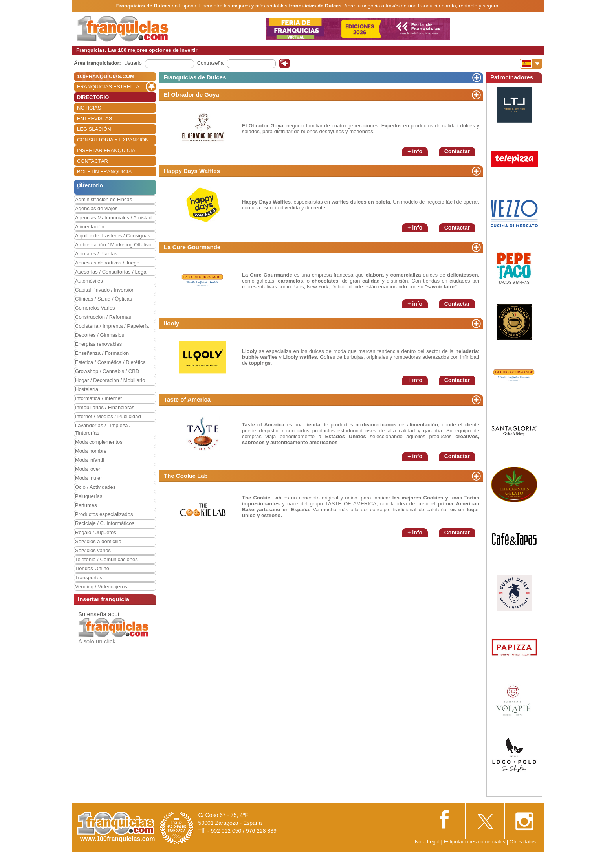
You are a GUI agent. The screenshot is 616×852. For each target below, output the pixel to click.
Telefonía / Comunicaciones (106, 559)
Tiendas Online (92, 568)
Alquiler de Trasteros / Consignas (113, 236)
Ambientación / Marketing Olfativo (113, 245)
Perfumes (86, 505)
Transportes (89, 577)
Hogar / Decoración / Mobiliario (110, 380)
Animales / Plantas (96, 254)
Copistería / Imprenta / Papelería (112, 326)
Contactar (457, 151)
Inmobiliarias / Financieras (105, 407)
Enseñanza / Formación (102, 353)
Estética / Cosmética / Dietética (110, 362)
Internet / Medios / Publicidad (108, 416)
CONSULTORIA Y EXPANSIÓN (113, 140)
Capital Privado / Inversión (105, 290)
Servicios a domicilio (98, 541)
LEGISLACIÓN (94, 129)
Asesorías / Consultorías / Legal (111, 272)
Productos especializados (104, 514)
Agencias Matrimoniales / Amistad (113, 218)
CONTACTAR (93, 161)
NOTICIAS (89, 108)
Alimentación (90, 227)
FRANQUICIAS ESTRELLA (108, 87)
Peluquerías (89, 496)
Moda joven (88, 469)
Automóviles (89, 281)
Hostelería (87, 389)
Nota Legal (427, 842)
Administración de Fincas (104, 199)
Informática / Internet (98, 398)
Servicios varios (93, 550)
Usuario (133, 63)
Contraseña (210, 63)
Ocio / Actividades (95, 487)
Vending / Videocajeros (101, 587)
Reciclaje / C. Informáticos (105, 523)
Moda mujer (89, 478)
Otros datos (523, 842)
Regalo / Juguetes (96, 532)
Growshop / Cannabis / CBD (107, 371)
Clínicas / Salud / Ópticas (104, 299)
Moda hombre (91, 451)
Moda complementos (99, 442)
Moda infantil (90, 460)
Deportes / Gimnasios (100, 335)
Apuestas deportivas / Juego (107, 263)
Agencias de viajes (96, 208)
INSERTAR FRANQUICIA (106, 150)
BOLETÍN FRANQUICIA (104, 172)
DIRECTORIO (93, 97)
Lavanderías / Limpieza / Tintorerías (103, 429)
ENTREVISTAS (94, 118)
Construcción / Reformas (103, 317)
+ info (415, 151)
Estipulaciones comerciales (475, 842)
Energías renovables (98, 344)
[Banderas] (531, 64)
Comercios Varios (95, 308)
